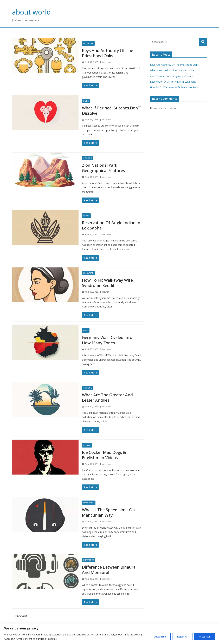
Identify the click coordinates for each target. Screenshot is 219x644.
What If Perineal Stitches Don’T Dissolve (112, 110)
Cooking (88, 158)
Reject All (182, 637)
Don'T (86, 101)
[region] (109, 634)
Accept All (204, 637)
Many (86, 330)
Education (88, 273)
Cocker (87, 445)
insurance (107, 62)
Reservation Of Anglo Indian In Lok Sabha (111, 225)
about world (31, 12)
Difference (89, 560)
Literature (88, 43)
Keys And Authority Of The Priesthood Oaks (108, 53)
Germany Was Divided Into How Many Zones (107, 340)
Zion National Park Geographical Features (103, 168)
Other (86, 216)
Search (203, 42)
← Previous (20, 616)
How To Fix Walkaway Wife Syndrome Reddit (107, 283)
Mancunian (89, 503)
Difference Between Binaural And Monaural (109, 570)
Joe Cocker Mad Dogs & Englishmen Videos (104, 455)
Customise (160, 637)
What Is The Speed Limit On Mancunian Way (108, 512)
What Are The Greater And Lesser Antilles (107, 397)
